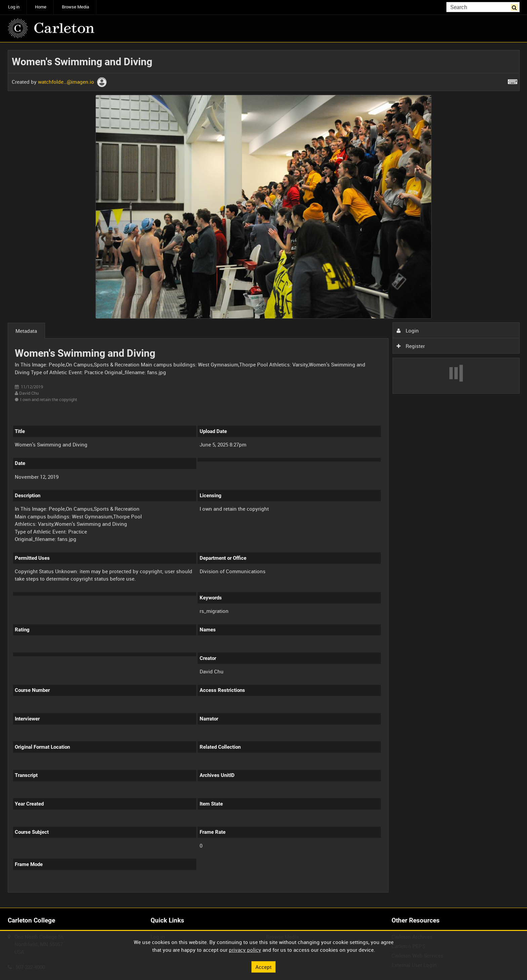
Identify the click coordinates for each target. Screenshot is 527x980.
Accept (263, 967)
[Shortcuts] (513, 80)
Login (408, 330)
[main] (264, 475)
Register (411, 346)
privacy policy (245, 950)
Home (41, 7)
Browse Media (75, 7)
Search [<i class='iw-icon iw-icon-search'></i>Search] (516, 7)
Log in (14, 7)
